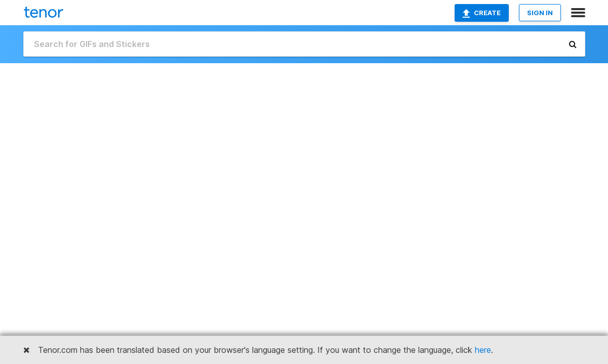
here (483, 350)
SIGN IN (540, 13)
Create (482, 13)
